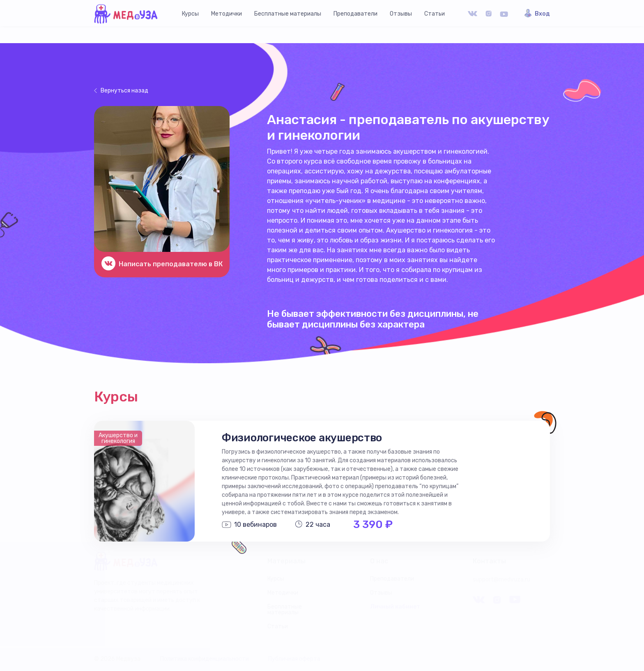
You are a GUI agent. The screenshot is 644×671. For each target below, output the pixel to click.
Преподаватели (355, 14)
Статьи (435, 14)
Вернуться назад (124, 91)
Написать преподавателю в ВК (171, 264)
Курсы (190, 14)
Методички (227, 14)
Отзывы (401, 14)
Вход (542, 14)
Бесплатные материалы (288, 14)
